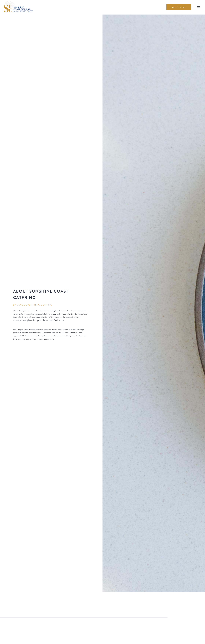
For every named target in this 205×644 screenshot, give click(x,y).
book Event (179, 7)
